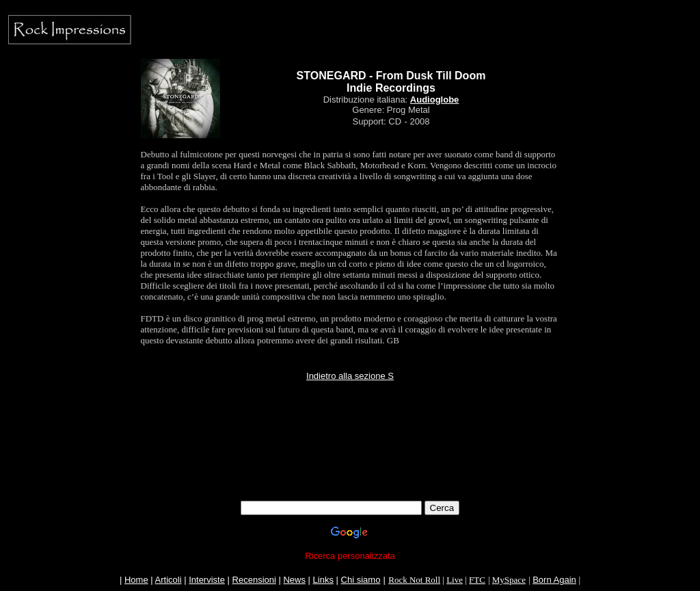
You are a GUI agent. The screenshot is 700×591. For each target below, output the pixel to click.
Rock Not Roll (414, 580)
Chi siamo (361, 580)
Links (323, 580)
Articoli (169, 580)
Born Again (554, 580)
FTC (477, 580)
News (294, 580)
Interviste (207, 580)
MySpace (509, 580)
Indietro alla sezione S (350, 376)
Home (136, 580)
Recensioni (254, 580)
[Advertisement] (350, 470)
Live (455, 580)
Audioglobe (435, 100)
